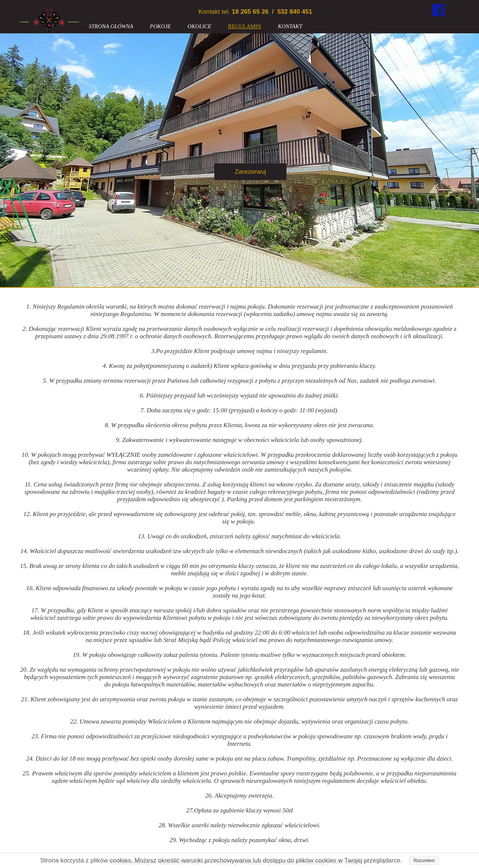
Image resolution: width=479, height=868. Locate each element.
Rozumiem (424, 861)
